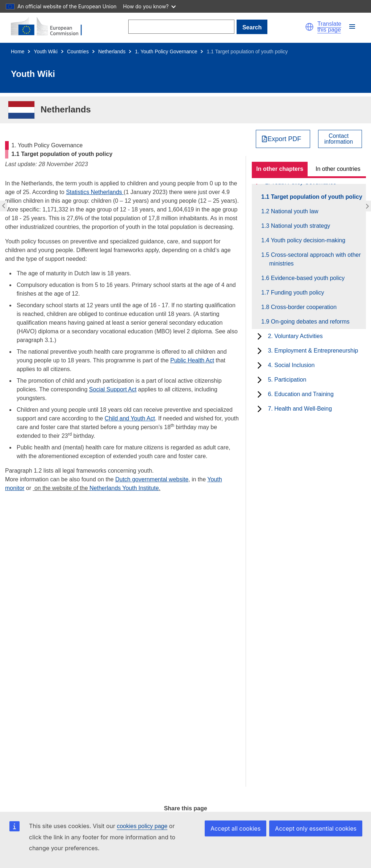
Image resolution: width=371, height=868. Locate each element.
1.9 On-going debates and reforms (309, 322)
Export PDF (284, 139)
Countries (78, 52)
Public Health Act (192, 360)
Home (18, 52)
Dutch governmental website (152, 479)
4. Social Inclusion (291, 365)
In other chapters (280, 169)
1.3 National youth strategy (300, 226)
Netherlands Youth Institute (124, 488)
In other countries (338, 169)
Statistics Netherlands (95, 192)
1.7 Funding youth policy (297, 293)
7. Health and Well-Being (300, 409)
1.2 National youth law (294, 211)
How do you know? (150, 6)
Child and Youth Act (130, 418)
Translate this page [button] (329, 27)
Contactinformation (339, 139)
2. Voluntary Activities (295, 336)
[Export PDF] (283, 139)
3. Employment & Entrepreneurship (313, 351)
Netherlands (112, 52)
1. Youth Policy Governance (166, 52)
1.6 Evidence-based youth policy (307, 278)
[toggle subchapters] (260, 336)
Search (252, 27)
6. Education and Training (301, 394)
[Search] (181, 27)
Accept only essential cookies (316, 828)
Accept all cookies (235, 828)
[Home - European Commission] (51, 27)
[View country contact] (340, 139)
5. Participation (287, 380)
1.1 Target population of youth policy (316, 197)
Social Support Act (113, 389)
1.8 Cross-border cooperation (303, 307)
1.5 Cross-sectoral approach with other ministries (315, 259)
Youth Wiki (46, 52)
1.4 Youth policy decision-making (307, 240)
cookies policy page (142, 826)
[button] (309, 27)
